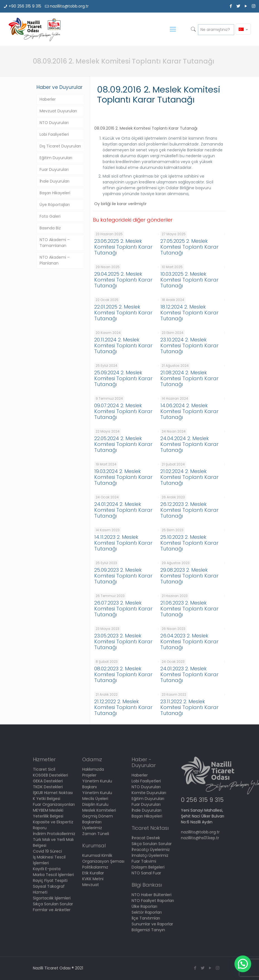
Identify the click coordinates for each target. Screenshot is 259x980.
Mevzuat (91, 885)
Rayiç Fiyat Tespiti (50, 880)
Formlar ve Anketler (52, 910)
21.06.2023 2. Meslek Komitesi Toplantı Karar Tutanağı (189, 609)
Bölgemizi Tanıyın (148, 930)
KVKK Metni (93, 879)
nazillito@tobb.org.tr (69, 6)
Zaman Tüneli (96, 834)
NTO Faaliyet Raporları (153, 901)
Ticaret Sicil (44, 769)
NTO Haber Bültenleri (152, 895)
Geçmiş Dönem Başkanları (98, 819)
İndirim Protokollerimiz (54, 834)
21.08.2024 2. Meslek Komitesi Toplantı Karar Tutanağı (189, 378)
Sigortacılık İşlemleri (52, 898)
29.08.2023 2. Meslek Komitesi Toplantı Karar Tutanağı (189, 576)
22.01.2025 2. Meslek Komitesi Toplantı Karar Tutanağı (123, 313)
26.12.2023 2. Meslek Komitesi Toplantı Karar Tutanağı (189, 510)
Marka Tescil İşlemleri (53, 875)
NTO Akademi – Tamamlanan (55, 243)
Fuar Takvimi (144, 861)
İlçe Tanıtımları (146, 918)
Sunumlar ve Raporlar (152, 924)
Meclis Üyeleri (95, 799)
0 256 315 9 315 (202, 800)
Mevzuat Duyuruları (58, 111)
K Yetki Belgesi (47, 799)
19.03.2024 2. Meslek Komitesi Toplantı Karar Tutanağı (123, 477)
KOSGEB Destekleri (50, 775)
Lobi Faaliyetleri (54, 134)
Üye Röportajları (55, 205)
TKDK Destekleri (48, 787)
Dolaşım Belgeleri (148, 867)
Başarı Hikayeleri (55, 193)
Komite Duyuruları (149, 793)
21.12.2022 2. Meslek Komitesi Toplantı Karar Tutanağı (123, 707)
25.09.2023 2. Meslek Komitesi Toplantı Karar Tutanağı (123, 576)
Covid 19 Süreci (47, 851)
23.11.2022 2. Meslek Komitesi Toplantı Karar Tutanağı (189, 707)
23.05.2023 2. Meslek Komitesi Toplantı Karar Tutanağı (123, 641)
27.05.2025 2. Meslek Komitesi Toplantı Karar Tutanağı (189, 247)
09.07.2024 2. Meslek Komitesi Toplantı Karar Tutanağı (123, 411)
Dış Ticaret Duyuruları (60, 146)
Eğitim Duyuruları (56, 158)
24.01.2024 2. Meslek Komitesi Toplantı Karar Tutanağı (123, 510)
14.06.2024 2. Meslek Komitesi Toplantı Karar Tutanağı (189, 411)
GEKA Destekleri (48, 781)
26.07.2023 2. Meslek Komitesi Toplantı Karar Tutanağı (123, 609)
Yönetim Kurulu (97, 793)
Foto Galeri (50, 216)
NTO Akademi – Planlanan (55, 260)
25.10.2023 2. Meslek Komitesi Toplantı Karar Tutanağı (189, 543)
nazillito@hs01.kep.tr (200, 838)
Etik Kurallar (93, 873)
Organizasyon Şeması (103, 861)
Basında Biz (50, 228)
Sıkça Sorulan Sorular (53, 904)
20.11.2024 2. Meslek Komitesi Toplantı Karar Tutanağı (123, 345)
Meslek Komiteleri (99, 810)
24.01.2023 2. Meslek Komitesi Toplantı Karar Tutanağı (189, 674)
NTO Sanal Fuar (146, 873)
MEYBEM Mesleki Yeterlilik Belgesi (48, 813)
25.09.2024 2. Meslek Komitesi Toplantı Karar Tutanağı (123, 378)
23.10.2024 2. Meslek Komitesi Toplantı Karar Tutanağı (189, 345)
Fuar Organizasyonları (54, 804)
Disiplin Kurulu (95, 804)
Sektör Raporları (147, 912)
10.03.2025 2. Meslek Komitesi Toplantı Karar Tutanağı (189, 280)
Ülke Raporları (144, 906)
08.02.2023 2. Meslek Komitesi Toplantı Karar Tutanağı (123, 674)
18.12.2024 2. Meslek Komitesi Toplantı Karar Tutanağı (189, 313)
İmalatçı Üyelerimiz (150, 855)
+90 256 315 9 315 (25, 6)
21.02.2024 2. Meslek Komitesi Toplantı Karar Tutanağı (189, 477)
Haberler (48, 99)
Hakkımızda (93, 769)
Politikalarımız (95, 867)
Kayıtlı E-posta (47, 869)
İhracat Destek (146, 838)
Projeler (89, 775)
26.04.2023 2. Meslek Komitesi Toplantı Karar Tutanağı (189, 641)
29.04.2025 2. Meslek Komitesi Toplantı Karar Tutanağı (123, 280)
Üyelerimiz (92, 828)
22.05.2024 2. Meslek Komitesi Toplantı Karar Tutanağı (123, 444)
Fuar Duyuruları (54, 169)
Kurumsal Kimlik (97, 855)
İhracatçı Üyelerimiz (151, 850)
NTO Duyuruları (54, 123)
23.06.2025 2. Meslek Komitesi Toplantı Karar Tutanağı (123, 247)
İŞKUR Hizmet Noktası (53, 793)
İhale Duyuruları (55, 181)
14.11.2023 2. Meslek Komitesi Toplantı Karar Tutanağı (123, 543)
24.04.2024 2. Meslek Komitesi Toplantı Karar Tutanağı (189, 444)
